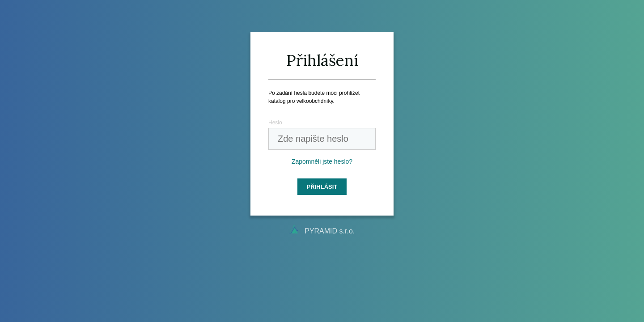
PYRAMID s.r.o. (330, 231)
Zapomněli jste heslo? (322, 161)
